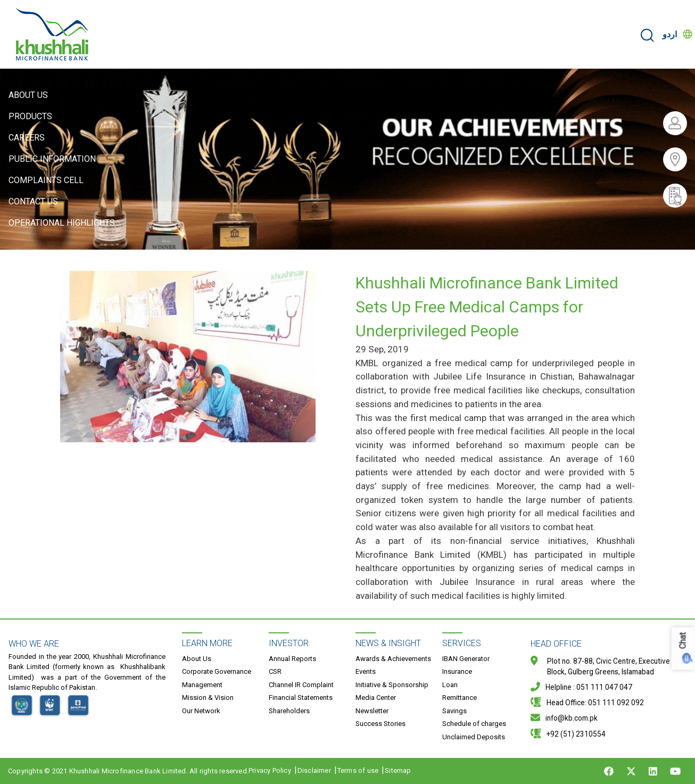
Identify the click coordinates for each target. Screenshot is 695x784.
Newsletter (372, 711)
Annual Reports (292, 659)
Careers (27, 138)
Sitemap (398, 770)
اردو (670, 34)
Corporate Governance (217, 671)
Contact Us (33, 201)
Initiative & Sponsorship (392, 685)
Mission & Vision (208, 698)
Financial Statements (301, 698)
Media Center (376, 698)
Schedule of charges (474, 724)
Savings (454, 711)
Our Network (201, 711)
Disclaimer (314, 770)
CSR (275, 671)
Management (202, 685)
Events (366, 671)
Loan (450, 685)
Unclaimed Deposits (474, 737)
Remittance (460, 698)
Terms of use (358, 770)
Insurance (457, 671)
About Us (28, 95)
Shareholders (289, 711)
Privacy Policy (270, 770)
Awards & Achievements (393, 659)
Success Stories (380, 724)
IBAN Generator (466, 659)
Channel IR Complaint (301, 685)
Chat (683, 641)
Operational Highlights (62, 223)
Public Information (52, 159)
